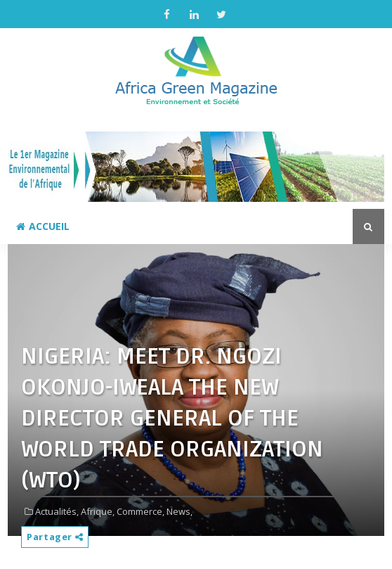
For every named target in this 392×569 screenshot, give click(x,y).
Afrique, (98, 511)
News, (179, 511)
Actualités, (57, 511)
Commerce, (141, 511)
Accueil (43, 226)
